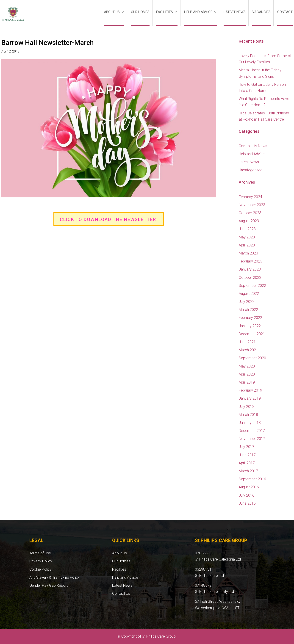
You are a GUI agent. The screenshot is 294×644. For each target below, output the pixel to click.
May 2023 (247, 237)
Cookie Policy (40, 569)
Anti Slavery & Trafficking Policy (55, 577)
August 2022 (249, 294)
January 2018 (250, 423)
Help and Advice (198, 12)
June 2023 (247, 229)
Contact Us (121, 593)
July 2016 (247, 495)
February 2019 (250, 390)
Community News (253, 146)
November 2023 (252, 205)
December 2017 (252, 431)
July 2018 (247, 407)
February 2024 (250, 197)
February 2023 (250, 261)
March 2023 (248, 253)
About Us (112, 12)
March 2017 (248, 471)
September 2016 (252, 479)
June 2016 (247, 503)
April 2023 (247, 245)
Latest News (235, 12)
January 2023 (250, 269)
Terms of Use (40, 553)
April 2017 (247, 463)
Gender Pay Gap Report (49, 585)
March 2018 (248, 415)
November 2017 (252, 439)
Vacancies (261, 12)
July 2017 (247, 447)
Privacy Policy (41, 561)
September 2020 (252, 358)
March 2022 (248, 310)
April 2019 (247, 382)
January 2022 (250, 326)
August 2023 (249, 221)
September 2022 (252, 286)
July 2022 (247, 302)
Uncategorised (251, 170)
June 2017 (247, 455)
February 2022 (250, 318)
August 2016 (249, 487)
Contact (285, 12)
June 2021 (247, 342)
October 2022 (250, 278)
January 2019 (250, 398)
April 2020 (247, 374)
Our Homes (140, 12)
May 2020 (247, 366)
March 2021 (248, 350)
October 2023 (250, 213)
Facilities (165, 12)
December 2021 (252, 334)
